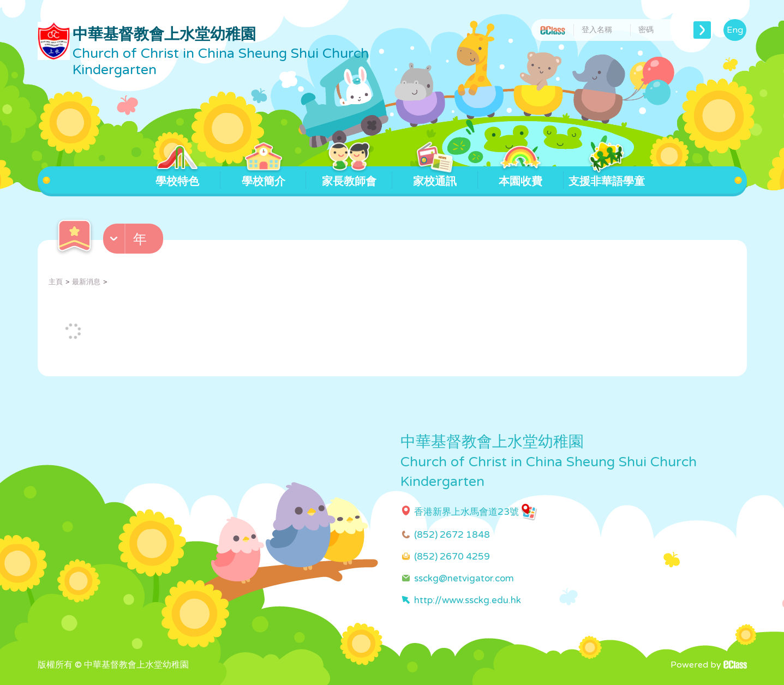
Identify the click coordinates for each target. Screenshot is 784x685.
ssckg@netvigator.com (464, 578)
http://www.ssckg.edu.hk (468, 600)
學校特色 (178, 177)
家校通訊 (435, 177)
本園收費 (521, 177)
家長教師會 (349, 177)
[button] (134, 241)
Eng (735, 30)
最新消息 (86, 282)
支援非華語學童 (607, 177)
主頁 (56, 282)
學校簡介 (263, 177)
